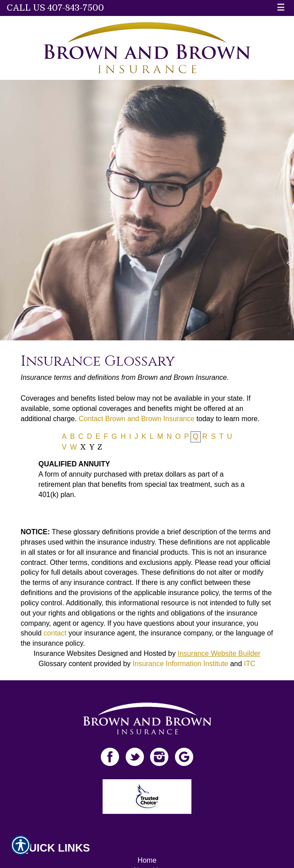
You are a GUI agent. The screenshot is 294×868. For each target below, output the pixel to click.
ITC (250, 664)
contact (55, 633)
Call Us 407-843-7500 (55, 8)
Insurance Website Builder (219, 653)
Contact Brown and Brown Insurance (137, 419)
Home (147, 860)
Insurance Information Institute (181, 664)
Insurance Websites (65, 653)
